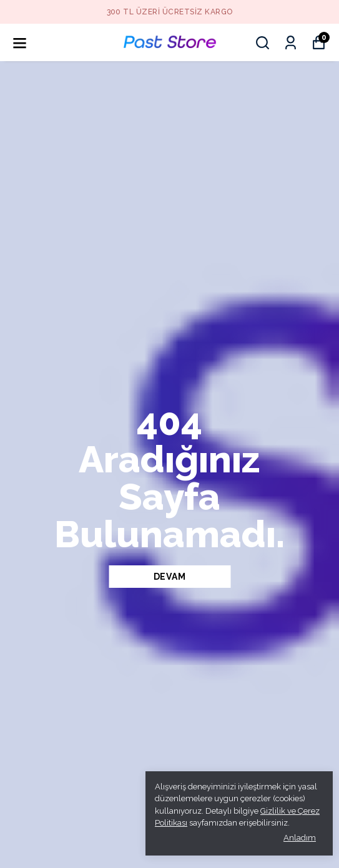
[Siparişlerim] (291, 43)
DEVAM (170, 577)
